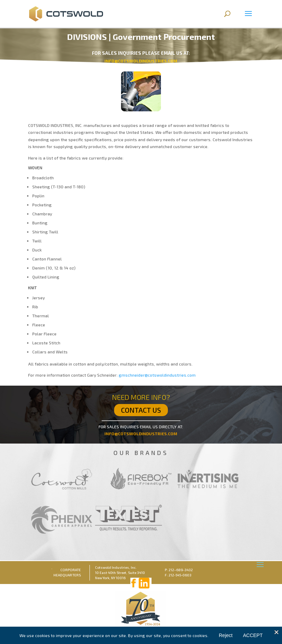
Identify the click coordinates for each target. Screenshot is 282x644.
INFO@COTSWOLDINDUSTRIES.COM (141, 433)
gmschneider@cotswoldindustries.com (157, 375)
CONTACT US (141, 410)
